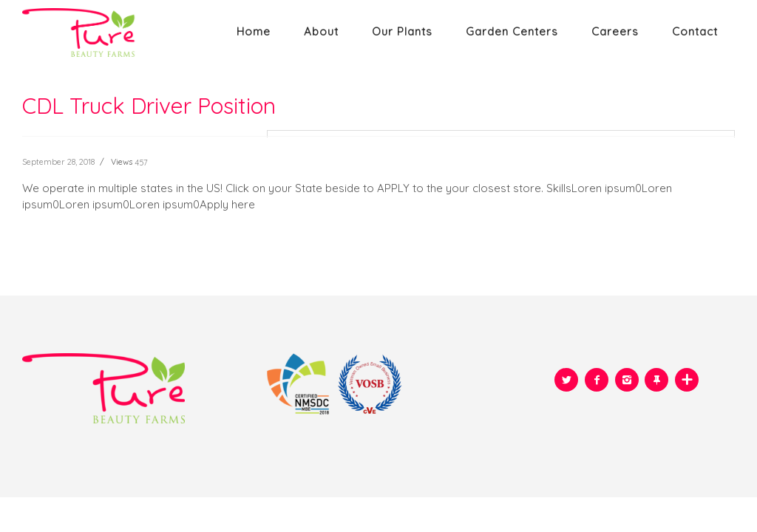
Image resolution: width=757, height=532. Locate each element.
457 (141, 163)
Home (254, 31)
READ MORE (53, 243)
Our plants (402, 31)
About (321, 31)
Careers (615, 31)
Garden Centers (512, 31)
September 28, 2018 (58, 162)
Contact (695, 31)
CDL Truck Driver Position (149, 106)
